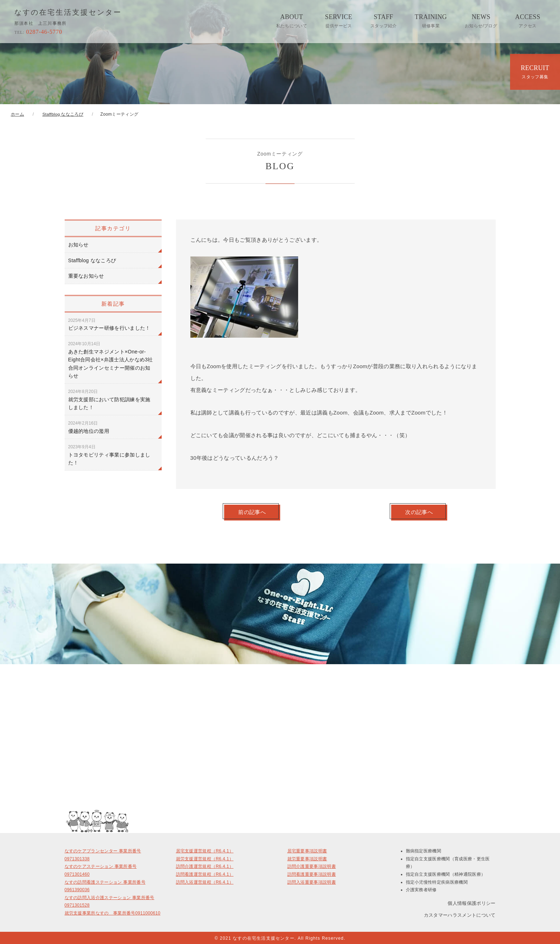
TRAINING (431, 21)
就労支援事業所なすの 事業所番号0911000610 (113, 912)
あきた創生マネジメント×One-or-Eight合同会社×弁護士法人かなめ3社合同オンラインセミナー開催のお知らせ (111, 360)
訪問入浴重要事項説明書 (312, 881)
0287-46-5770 (38, 32)
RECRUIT (535, 72)
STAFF (384, 21)
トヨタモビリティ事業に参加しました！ (109, 455)
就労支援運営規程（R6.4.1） (205, 858)
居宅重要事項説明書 (307, 850)
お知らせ (78, 245)
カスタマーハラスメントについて (460, 914)
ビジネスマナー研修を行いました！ (109, 324)
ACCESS (528, 21)
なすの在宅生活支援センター (68, 13)
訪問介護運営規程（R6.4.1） (205, 866)
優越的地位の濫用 (89, 427)
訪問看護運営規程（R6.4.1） (205, 874)
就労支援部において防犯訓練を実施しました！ (109, 400)
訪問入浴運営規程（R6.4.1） (205, 881)
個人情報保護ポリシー (471, 902)
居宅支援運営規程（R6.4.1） (205, 850)
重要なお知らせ (86, 276)
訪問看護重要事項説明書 (312, 874)
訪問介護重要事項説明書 (312, 866)
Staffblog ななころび (92, 260)
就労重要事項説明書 (307, 858)
